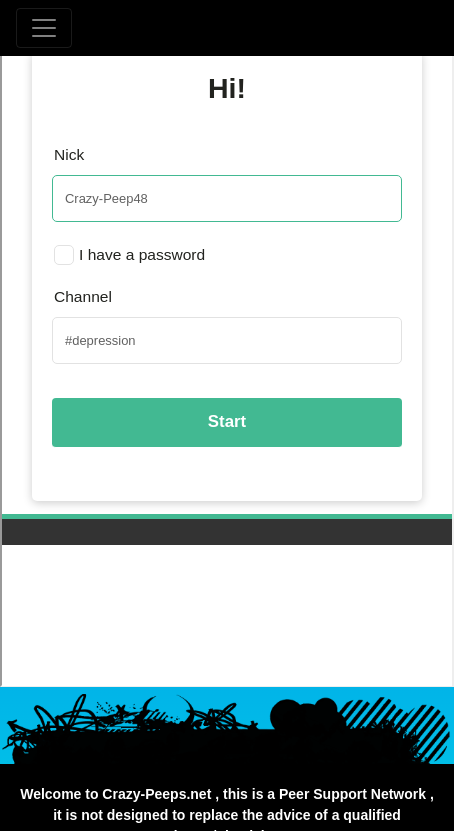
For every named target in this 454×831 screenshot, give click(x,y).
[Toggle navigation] (44, 28)
